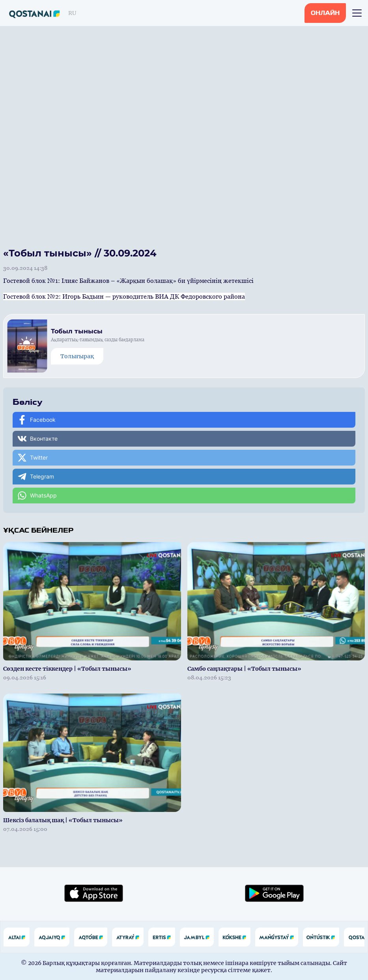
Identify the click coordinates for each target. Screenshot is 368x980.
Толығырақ (77, 356)
